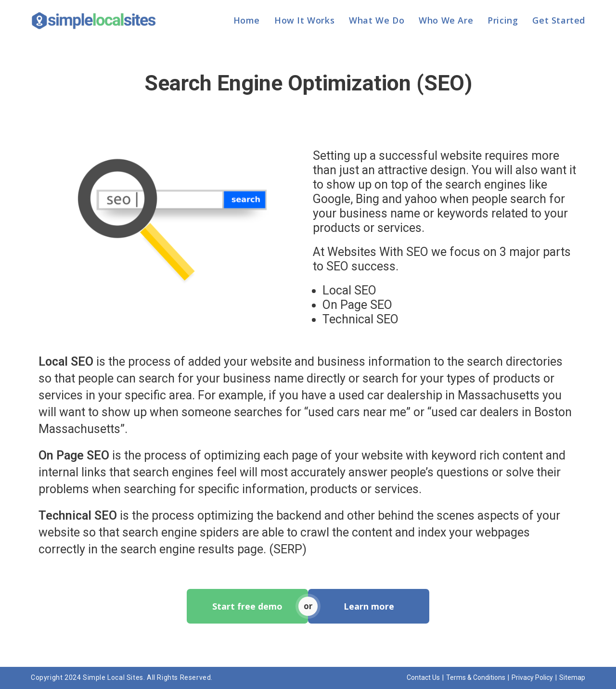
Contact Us (423, 677)
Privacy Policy (532, 677)
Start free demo (247, 606)
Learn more (369, 606)
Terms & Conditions (476, 677)
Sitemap (572, 677)
